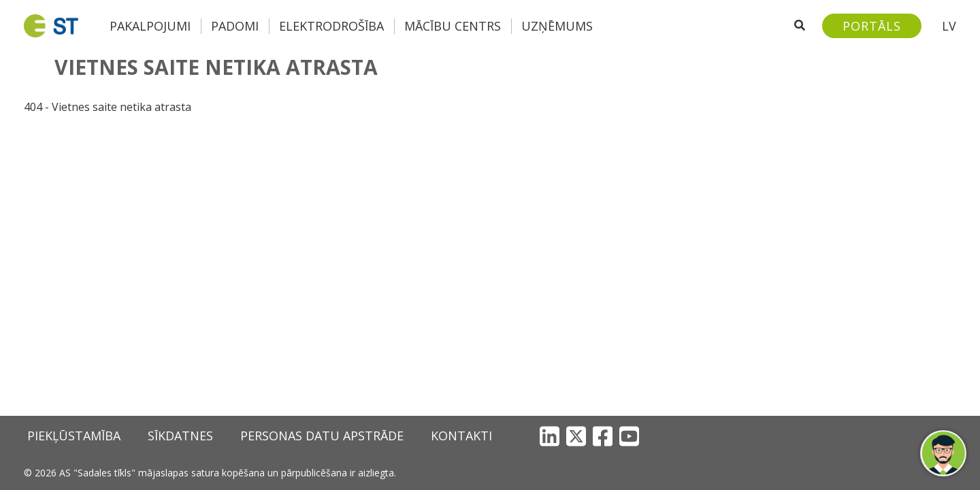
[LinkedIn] (550, 436)
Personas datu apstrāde (322, 436)
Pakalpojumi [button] (150, 26)
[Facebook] (603, 436)
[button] (943, 453)
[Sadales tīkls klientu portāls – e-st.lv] (872, 26)
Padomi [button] (235, 26)
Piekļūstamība (74, 436)
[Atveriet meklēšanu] (800, 26)
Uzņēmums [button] (557, 26)
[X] (576, 436)
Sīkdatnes (180, 436)
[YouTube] (629, 436)
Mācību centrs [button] (453, 26)
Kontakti (461, 436)
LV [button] (949, 26)
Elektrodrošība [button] (331, 26)
